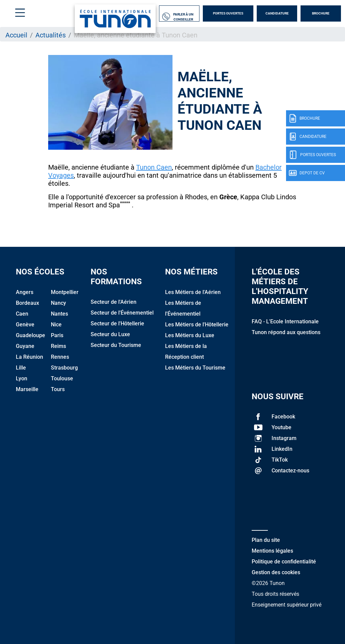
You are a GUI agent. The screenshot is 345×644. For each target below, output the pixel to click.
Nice (56, 325)
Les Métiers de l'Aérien (193, 292)
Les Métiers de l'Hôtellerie (197, 325)
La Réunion (29, 357)
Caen (22, 314)
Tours (58, 389)
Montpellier (65, 292)
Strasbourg (64, 368)
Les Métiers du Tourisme (195, 368)
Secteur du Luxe (110, 334)
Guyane (25, 346)
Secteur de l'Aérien (114, 302)
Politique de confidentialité (284, 562)
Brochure (321, 13)
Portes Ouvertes (228, 13)
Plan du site (266, 540)
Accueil (16, 35)
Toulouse (62, 378)
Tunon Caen (154, 167)
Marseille (27, 389)
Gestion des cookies (276, 572)
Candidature (277, 13)
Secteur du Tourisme (116, 345)
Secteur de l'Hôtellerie (117, 324)
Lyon (22, 378)
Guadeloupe (30, 335)
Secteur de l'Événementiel (122, 313)
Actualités (51, 35)
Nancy (58, 303)
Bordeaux (27, 303)
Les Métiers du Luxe (190, 335)
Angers (25, 292)
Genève (25, 325)
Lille (21, 368)
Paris (57, 335)
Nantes (59, 314)
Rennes (60, 357)
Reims (58, 346)
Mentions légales (272, 551)
